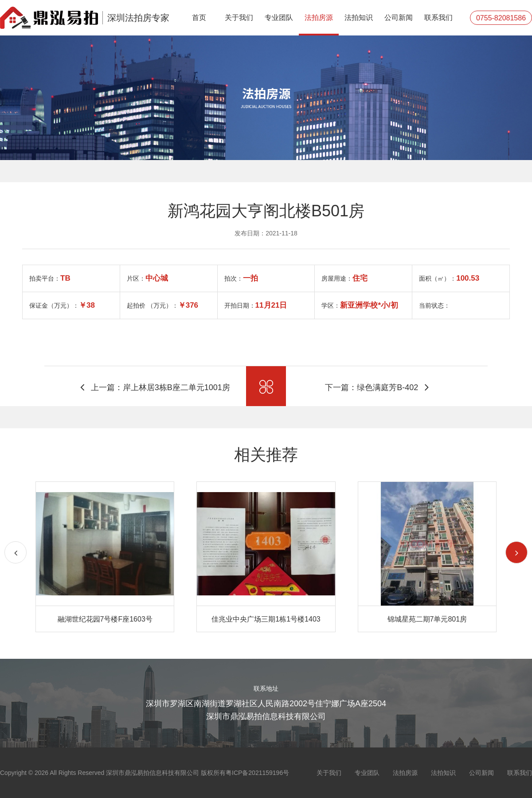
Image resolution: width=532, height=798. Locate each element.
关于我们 (239, 18)
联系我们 (438, 18)
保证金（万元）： (62, 305)
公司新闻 (399, 18)
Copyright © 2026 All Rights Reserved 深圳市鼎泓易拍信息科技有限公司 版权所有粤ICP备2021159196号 (145, 773)
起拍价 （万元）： (162, 305)
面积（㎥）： (449, 278)
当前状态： (434, 305)
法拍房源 (319, 18)
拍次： (241, 278)
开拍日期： (256, 305)
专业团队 (279, 18)
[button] (516, 552)
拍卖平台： (50, 278)
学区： (360, 305)
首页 (199, 18)
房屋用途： (344, 278)
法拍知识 (359, 18)
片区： (147, 278)
